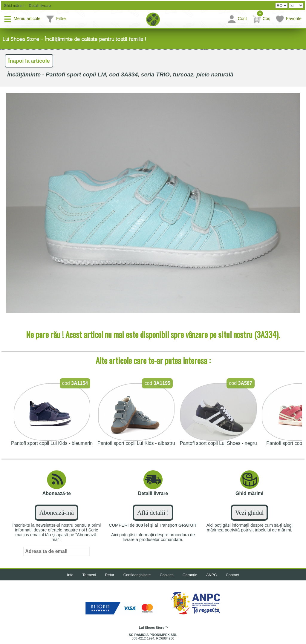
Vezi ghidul (249, 512)
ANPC (212, 575)
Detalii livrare (38, 6)
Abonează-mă (56, 512)
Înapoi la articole (29, 61)
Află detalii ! (153, 512)
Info (70, 575)
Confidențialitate (137, 575)
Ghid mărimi (14, 6)
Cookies (167, 575)
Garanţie (190, 575)
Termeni (89, 575)
